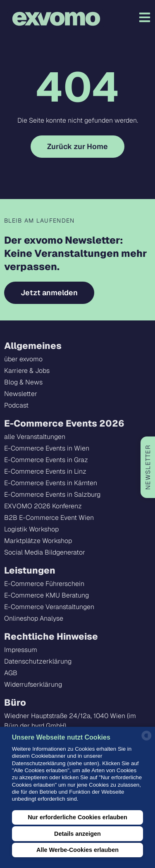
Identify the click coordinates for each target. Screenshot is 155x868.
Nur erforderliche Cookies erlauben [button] (77, 817)
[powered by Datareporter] (147, 739)
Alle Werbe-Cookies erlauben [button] (77, 850)
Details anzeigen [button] (77, 834)
